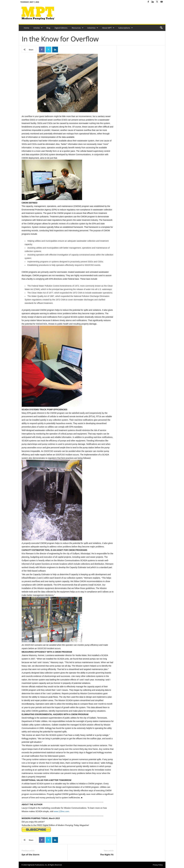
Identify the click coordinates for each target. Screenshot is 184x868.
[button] (161, 28)
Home (27, 28)
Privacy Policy (158, 865)
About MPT (108, 28)
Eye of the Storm (31, 854)
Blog (48, 28)
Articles (38, 28)
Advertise (93, 28)
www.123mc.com (62, 811)
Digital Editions (61, 28)
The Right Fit (107, 854)
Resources (77, 28)
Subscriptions (125, 28)
